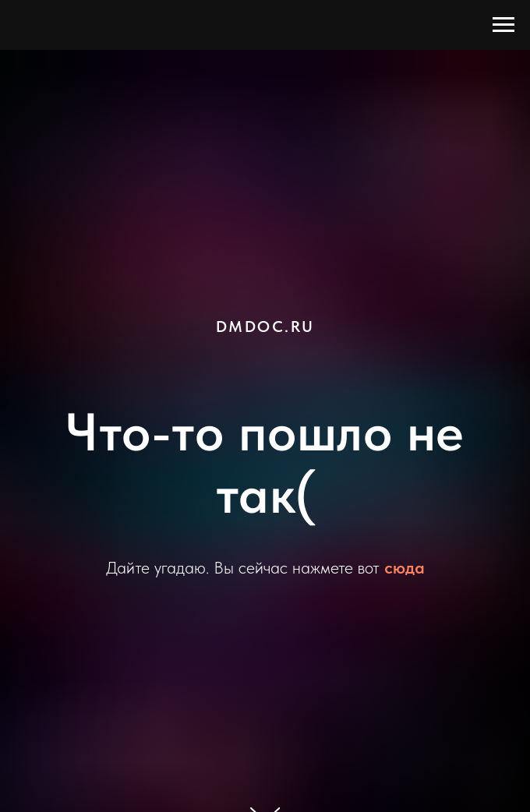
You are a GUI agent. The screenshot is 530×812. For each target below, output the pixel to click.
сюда (405, 567)
